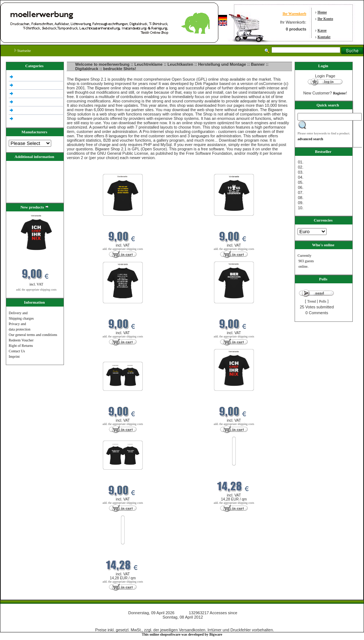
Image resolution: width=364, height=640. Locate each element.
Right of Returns (21, 346)
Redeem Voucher (21, 340)
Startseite (23, 51)
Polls (323, 301)
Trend (312, 301)
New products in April (84, 169)
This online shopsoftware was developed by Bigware (182, 634)
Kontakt (324, 37)
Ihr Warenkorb (294, 14)
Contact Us (17, 351)
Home (322, 12)
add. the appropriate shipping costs (36, 290)
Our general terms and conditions (33, 335)
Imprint (14, 357)
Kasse (322, 30)
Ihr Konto (325, 19)
